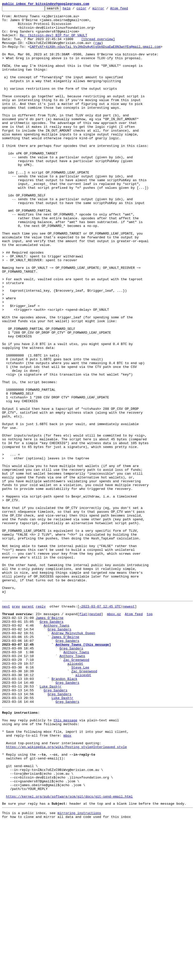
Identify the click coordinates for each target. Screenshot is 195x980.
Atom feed (127, 10)
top (149, 734)
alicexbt (75, 794)
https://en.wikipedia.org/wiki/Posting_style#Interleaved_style (67, 892)
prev (16, 725)
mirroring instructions (79, 970)
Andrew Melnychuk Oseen (73, 757)
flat (83, 734)
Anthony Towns (56, 748)
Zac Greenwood (76, 789)
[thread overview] (98, 46)
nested (95, 734)
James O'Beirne (50, 739)
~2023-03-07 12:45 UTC (100, 725)
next (6, 725)
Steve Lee (80, 798)
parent (28, 725)
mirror (106, 10)
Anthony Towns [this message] (83, 771)
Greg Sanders (52, 743)
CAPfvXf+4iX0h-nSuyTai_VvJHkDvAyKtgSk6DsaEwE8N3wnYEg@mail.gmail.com (95, 55)
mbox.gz (114, 734)
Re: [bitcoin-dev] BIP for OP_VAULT (53, 41)
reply (41, 725)
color (89, 10)
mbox (67, 879)
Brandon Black (64, 812)
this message (66, 860)
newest (129, 725)
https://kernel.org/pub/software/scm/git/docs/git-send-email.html (69, 952)
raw (98, 50)
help (75, 10)
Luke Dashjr (51, 821)
